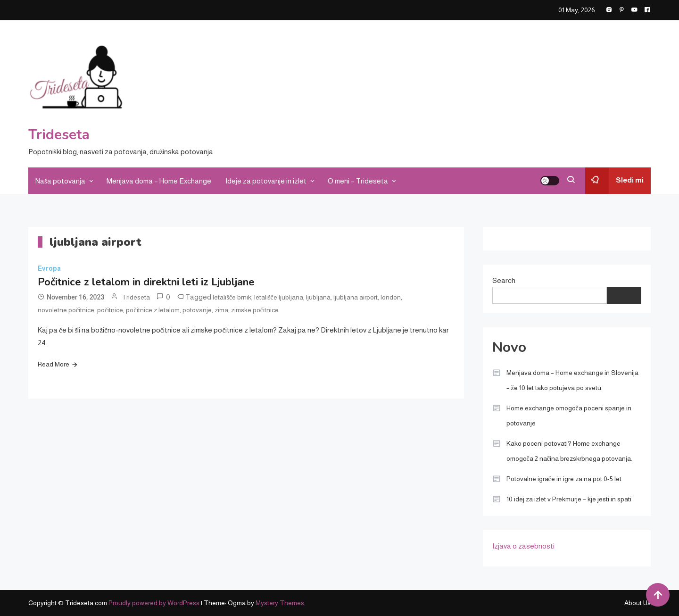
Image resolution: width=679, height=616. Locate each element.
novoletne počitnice (66, 310)
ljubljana (318, 297)
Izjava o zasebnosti (523, 546)
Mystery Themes (280, 603)
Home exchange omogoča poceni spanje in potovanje (569, 416)
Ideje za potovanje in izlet (266, 181)
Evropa (49, 268)
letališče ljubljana (279, 297)
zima (221, 310)
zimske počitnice (255, 310)
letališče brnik (232, 297)
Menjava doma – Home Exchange (159, 181)
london (391, 297)
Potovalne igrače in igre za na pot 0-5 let (564, 479)
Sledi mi (614, 181)
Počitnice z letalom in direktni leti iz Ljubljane (146, 282)
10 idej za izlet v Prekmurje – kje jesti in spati (569, 499)
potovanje (197, 310)
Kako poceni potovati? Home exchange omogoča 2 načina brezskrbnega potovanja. (569, 451)
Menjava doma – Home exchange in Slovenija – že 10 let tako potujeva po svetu (572, 380)
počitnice (110, 310)
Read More (54, 364)
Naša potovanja (60, 181)
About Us (638, 603)
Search (504, 280)
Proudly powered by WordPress (155, 603)
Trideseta (59, 135)
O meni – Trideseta (358, 181)
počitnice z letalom (153, 310)
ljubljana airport (356, 297)
